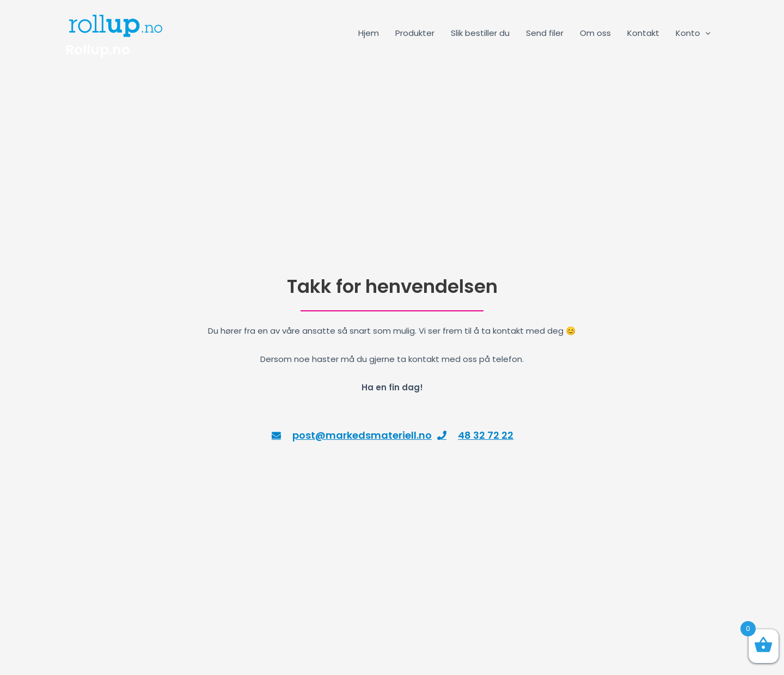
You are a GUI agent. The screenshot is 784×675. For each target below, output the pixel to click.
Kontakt (643, 33)
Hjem (369, 33)
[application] (705, 33)
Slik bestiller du (480, 33)
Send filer (545, 33)
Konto (693, 33)
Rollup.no (98, 50)
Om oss (595, 33)
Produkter (415, 33)
